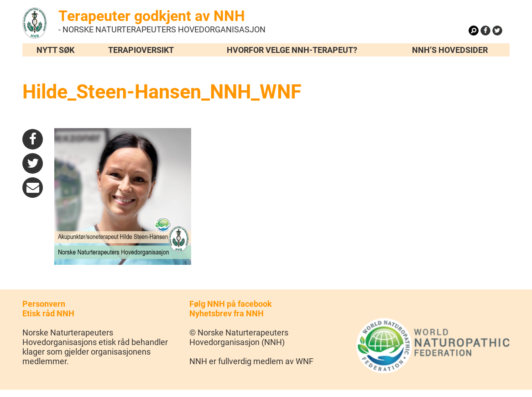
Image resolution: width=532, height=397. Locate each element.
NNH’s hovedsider (450, 50)
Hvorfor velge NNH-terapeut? (292, 50)
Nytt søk (55, 50)
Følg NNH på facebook (231, 304)
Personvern (44, 304)
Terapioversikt (141, 50)
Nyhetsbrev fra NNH (227, 313)
